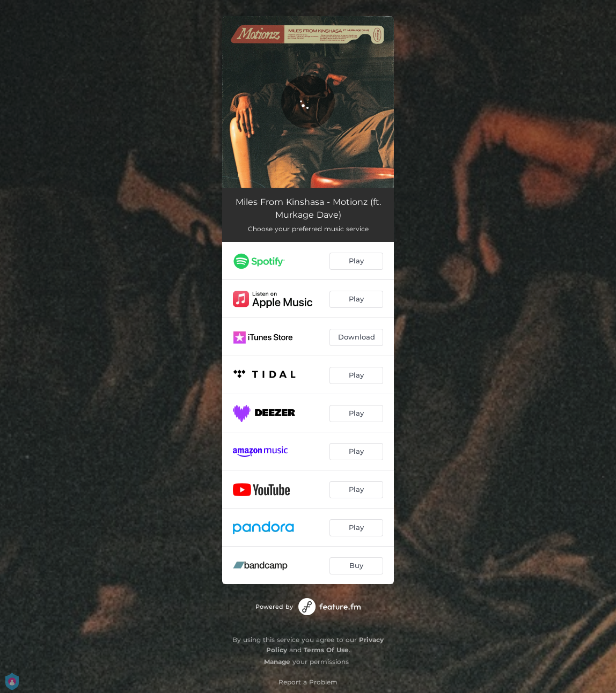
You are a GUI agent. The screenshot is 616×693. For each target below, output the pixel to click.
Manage (277, 662)
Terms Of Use (326, 650)
